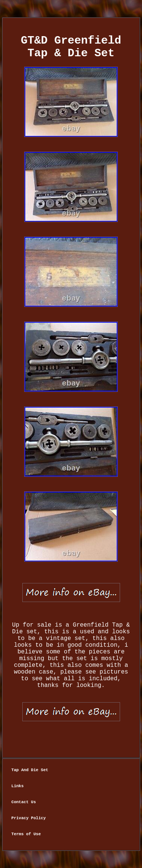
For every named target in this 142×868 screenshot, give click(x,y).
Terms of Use (26, 834)
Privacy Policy (29, 818)
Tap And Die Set (30, 770)
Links (18, 786)
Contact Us (24, 802)
